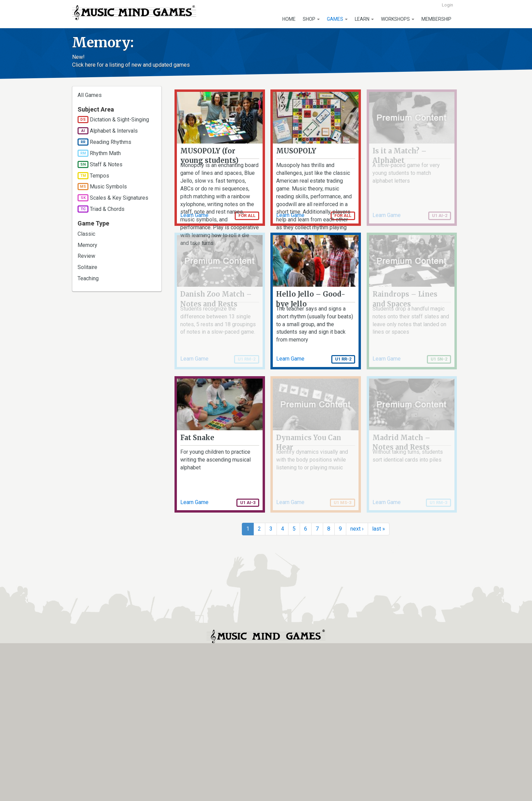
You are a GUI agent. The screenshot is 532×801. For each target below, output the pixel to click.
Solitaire (87, 267)
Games (337, 19)
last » (379, 675)
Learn (364, 19)
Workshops (398, 19)
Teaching (88, 278)
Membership (436, 19)
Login (447, 5)
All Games (90, 95)
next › (357, 675)
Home (289, 19)
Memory (87, 245)
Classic (86, 234)
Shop (311, 19)
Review (86, 256)
